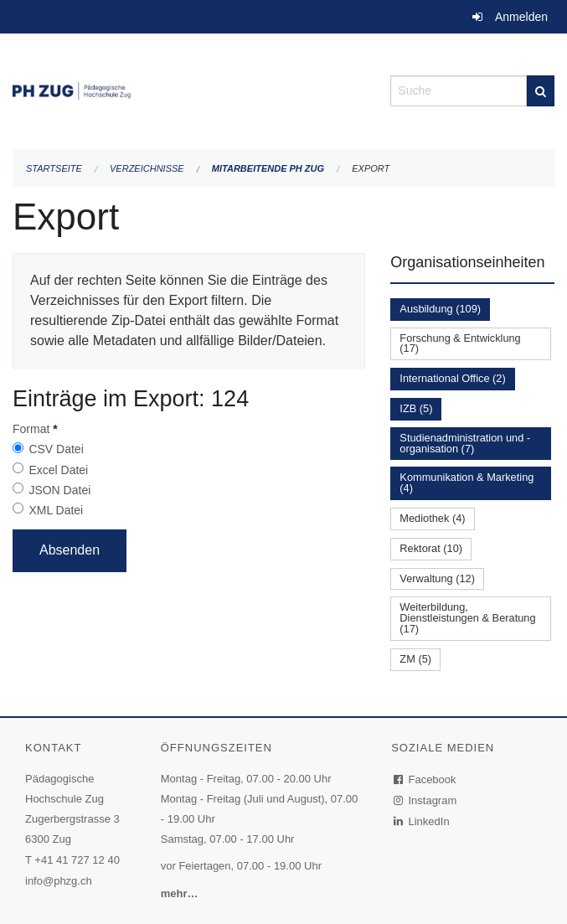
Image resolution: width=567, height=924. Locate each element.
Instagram (426, 800)
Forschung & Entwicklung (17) (460, 343)
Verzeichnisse (147, 168)
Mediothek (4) (432, 518)
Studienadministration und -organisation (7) (465, 443)
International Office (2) (452, 378)
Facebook (425, 779)
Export (371, 168)
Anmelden (521, 17)
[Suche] (541, 91)
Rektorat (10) (431, 548)
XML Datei (56, 510)
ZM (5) (415, 659)
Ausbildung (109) (440, 309)
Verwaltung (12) (437, 578)
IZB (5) (416, 408)
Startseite (54, 168)
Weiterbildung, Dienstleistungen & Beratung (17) (467, 618)
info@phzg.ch (59, 881)
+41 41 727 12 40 (77, 860)
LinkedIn (422, 821)
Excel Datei (58, 470)
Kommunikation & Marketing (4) (466, 483)
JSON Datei (59, 490)
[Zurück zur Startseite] (189, 89)
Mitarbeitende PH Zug (268, 168)
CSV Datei (56, 449)
